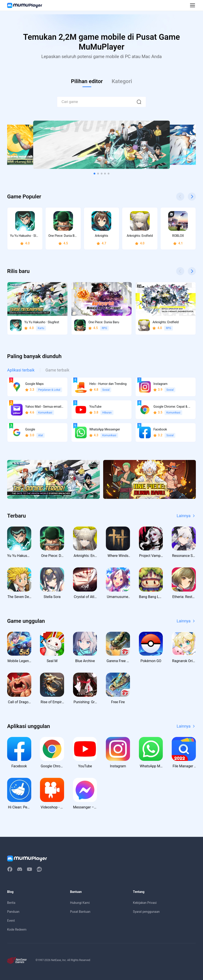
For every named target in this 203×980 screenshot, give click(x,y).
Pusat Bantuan (80, 912)
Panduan (13, 912)
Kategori (122, 81)
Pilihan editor (87, 81)
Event (11, 921)
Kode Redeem (17, 930)
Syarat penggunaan (146, 912)
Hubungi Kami (80, 903)
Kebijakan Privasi (145, 903)
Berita (11, 903)
